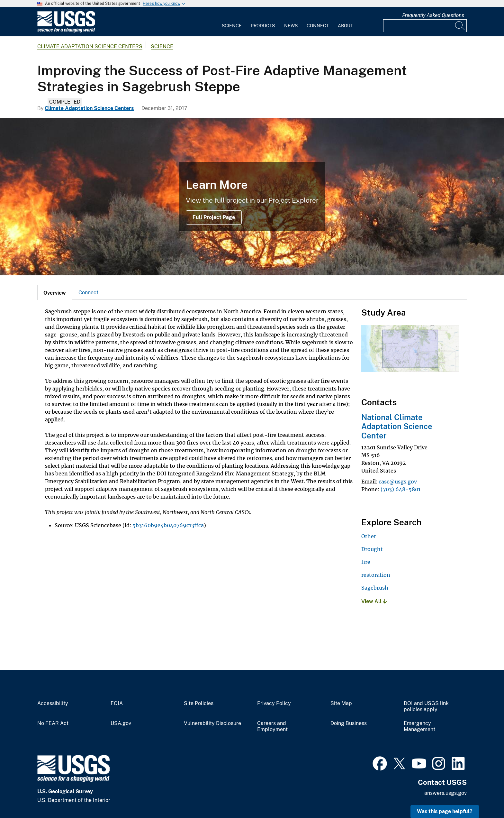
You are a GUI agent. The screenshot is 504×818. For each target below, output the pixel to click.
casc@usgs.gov (398, 482)
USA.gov (121, 723)
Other (369, 536)
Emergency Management (419, 726)
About (345, 26)
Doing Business (349, 723)
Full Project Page (214, 217)
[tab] (55, 292)
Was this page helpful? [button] (445, 811)
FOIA (117, 703)
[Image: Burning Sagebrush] (252, 197)
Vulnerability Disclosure (212, 723)
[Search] (460, 26)
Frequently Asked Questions (433, 15)
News (291, 26)
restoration (376, 575)
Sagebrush (375, 588)
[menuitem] (232, 22)
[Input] (425, 26)
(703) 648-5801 (401, 489)
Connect (318, 26)
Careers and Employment (272, 726)
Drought (372, 549)
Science (232, 26)
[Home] (66, 31)
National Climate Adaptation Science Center (397, 427)
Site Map (341, 703)
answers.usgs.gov (446, 793)
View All (374, 601)
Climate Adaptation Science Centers (90, 46)
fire (366, 562)
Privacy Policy (274, 703)
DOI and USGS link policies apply (426, 707)
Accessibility (53, 703)
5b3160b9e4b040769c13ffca (168, 525)
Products (263, 26)
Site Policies (199, 703)
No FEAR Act (53, 723)
